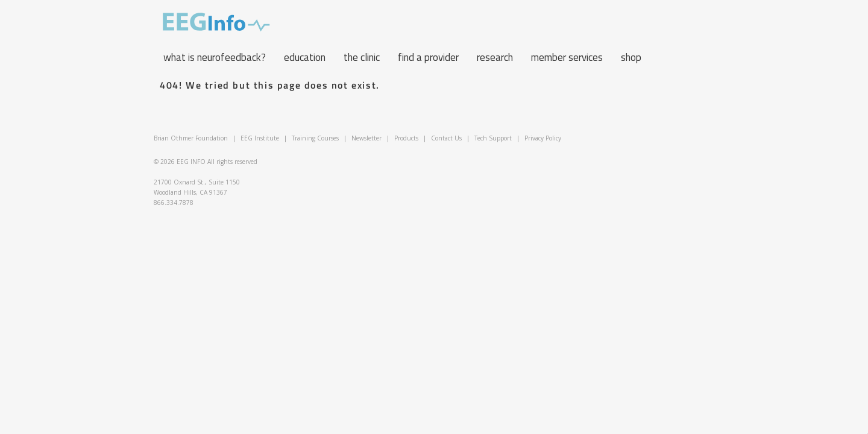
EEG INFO (191, 162)
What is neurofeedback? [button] (215, 57)
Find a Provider (428, 57)
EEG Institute (260, 138)
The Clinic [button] (362, 57)
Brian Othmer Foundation (191, 138)
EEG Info (216, 22)
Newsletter (366, 138)
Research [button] (495, 57)
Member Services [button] (567, 57)
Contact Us (446, 138)
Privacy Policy (543, 138)
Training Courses (315, 138)
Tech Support (493, 138)
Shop (631, 57)
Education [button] (305, 57)
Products (406, 138)
